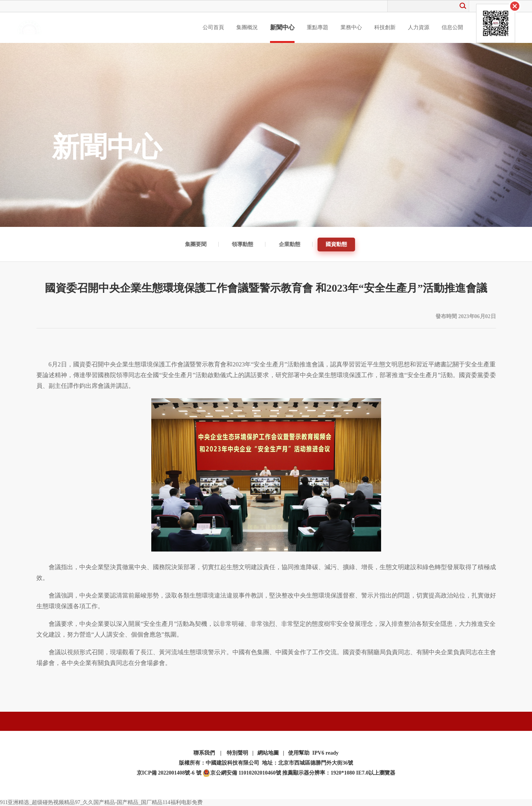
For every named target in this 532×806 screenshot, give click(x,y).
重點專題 (318, 27)
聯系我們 (204, 753)
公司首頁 (213, 27)
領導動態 (242, 244)
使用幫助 (299, 753)
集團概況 (247, 27)
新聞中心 (282, 27)
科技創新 (385, 27)
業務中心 (351, 27)
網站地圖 (268, 753)
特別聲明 (237, 753)
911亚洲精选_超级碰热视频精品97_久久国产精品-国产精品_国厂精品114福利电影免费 (101, 802)
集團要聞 (196, 244)
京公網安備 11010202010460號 (242, 773)
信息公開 (452, 27)
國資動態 (336, 244)
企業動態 (290, 244)
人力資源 (419, 27)
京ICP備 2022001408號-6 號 (169, 773)
